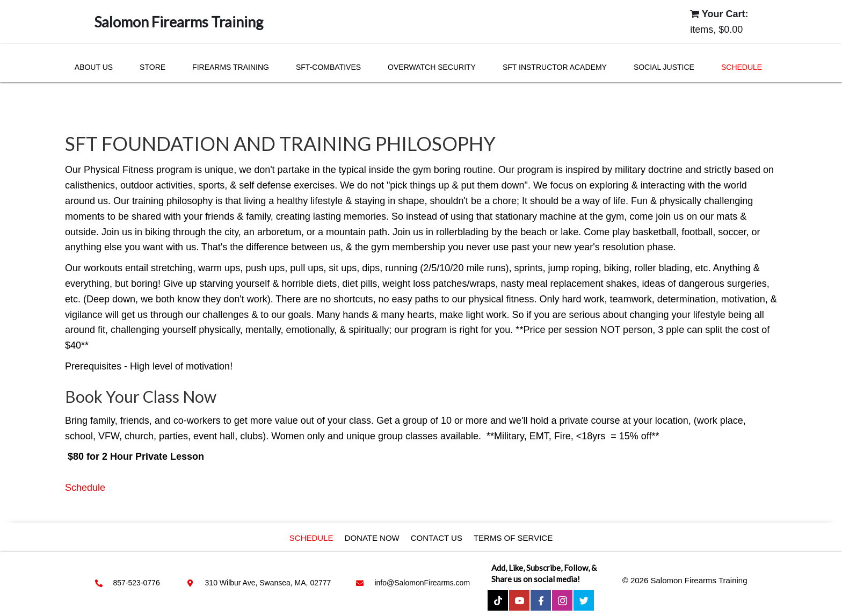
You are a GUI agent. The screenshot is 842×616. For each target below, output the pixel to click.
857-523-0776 (137, 583)
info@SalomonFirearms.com (422, 583)
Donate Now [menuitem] (372, 538)
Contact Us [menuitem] (437, 538)
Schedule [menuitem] (311, 538)
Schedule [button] (85, 488)
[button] (498, 600)
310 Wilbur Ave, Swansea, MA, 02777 (268, 583)
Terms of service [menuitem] (513, 538)
